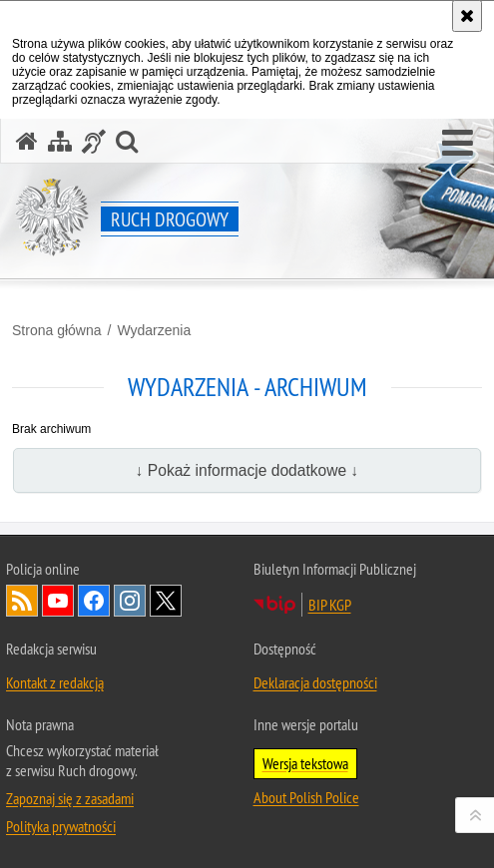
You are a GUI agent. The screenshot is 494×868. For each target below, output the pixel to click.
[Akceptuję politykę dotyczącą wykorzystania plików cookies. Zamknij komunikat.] (467, 16)
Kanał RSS (22, 601)
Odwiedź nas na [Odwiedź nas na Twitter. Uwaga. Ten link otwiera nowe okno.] (166, 601)
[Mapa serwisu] (60, 141)
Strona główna (57, 330)
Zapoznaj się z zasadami (70, 798)
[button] (458, 144)
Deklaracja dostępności (315, 682)
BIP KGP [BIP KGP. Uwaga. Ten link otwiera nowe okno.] (330, 605)
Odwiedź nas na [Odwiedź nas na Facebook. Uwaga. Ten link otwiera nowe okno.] (94, 601)
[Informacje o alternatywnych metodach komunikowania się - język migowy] (94, 141)
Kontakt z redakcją (55, 682)
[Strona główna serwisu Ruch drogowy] (27, 141)
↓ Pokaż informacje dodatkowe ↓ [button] (247, 470)
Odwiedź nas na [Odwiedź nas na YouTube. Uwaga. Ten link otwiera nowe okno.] (58, 601)
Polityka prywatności (61, 826)
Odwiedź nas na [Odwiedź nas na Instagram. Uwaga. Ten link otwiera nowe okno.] (130, 601)
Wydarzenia (154, 330)
